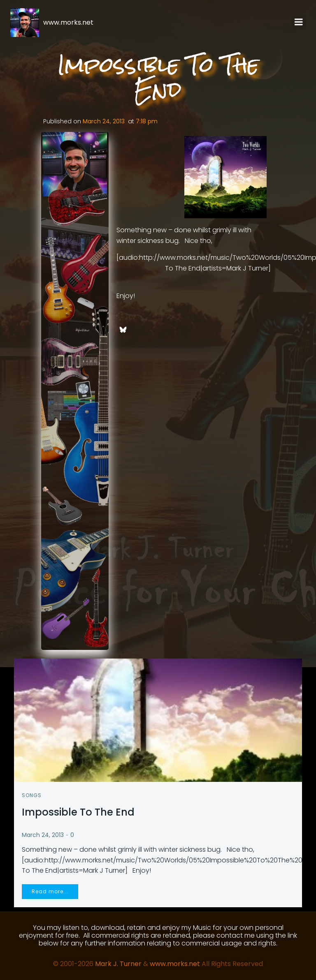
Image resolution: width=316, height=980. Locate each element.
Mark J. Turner (118, 963)
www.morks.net (175, 963)
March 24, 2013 (104, 121)
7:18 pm (147, 121)
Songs (32, 794)
